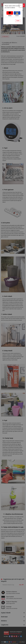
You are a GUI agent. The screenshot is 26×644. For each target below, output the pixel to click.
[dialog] (13, 322)
